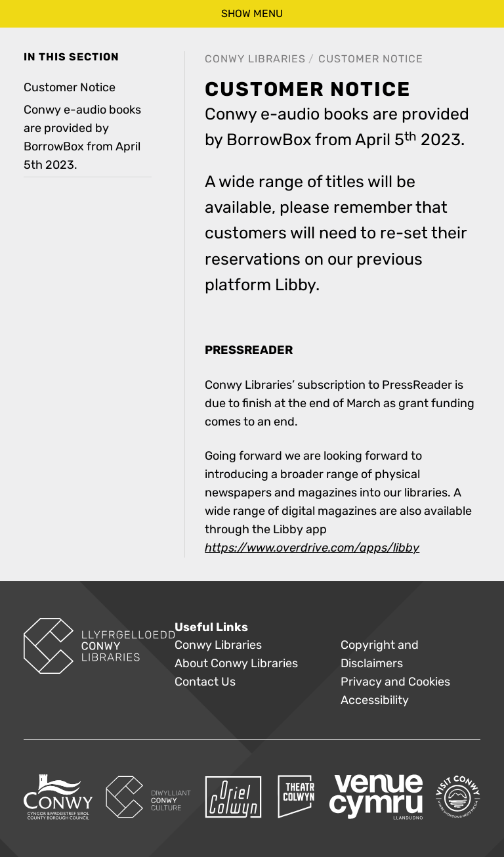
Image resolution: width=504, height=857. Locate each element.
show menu (252, 13)
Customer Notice (371, 59)
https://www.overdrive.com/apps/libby (312, 548)
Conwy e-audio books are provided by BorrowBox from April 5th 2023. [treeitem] (82, 138)
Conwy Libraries (255, 59)
